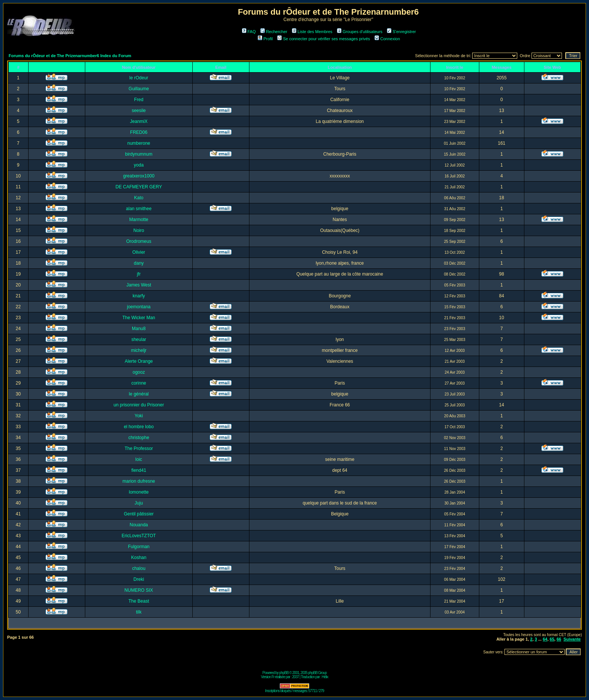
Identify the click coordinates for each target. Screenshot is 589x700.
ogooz (139, 372)
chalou (139, 568)
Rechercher (274, 32)
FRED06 (139, 132)
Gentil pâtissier (139, 514)
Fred (139, 100)
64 (545, 639)
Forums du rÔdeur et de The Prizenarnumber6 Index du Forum (70, 56)
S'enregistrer (401, 32)
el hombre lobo (139, 427)
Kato (139, 198)
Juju (139, 503)
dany (139, 263)
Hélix (325, 677)
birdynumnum (139, 154)
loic (139, 459)
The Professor (139, 448)
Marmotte (139, 220)
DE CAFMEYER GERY (139, 187)
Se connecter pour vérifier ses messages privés (324, 39)
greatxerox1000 (139, 176)
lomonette (139, 492)
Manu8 (139, 329)
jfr (139, 274)
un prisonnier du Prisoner (139, 405)
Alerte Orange (139, 361)
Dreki (139, 579)
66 (559, 639)
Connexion (387, 39)
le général (139, 394)
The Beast (139, 601)
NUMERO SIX (139, 590)
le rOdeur (139, 78)
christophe (139, 438)
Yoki (139, 416)
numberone (139, 143)
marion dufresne (139, 481)
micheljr (139, 350)
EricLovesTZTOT (139, 536)
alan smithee (139, 209)
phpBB (284, 673)
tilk (139, 612)
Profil (265, 39)
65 (552, 639)
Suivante (572, 639)
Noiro (139, 230)
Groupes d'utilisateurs (360, 32)
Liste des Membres (312, 32)
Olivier (139, 252)
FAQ (249, 32)
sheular (139, 339)
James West (139, 285)
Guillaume (139, 89)
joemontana (139, 307)
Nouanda (139, 525)
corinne (139, 383)
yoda (139, 165)
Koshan (139, 558)
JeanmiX (139, 121)
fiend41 (139, 470)
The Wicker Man (139, 318)
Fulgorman (139, 547)
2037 (296, 677)
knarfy (139, 296)
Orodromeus (139, 241)
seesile (139, 111)
